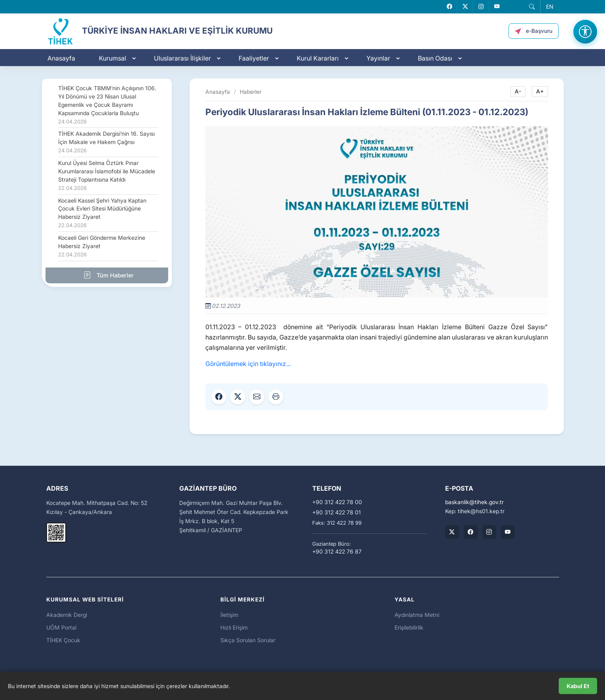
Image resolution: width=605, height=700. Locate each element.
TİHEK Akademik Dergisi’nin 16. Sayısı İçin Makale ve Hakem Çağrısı (106, 142)
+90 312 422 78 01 (337, 512)
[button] (532, 7)
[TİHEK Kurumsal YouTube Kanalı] (508, 532)
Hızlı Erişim (234, 627)
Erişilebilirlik (409, 627)
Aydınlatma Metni (417, 615)
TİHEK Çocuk (63, 640)
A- (518, 91)
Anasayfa (61, 58)
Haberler (251, 92)
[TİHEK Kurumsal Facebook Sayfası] (471, 532)
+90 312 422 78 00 (337, 502)
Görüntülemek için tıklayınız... (248, 364)
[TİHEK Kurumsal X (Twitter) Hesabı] (452, 532)
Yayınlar (378, 58)
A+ (540, 91)
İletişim (229, 615)
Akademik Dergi (67, 615)
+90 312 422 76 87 (337, 552)
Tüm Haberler (107, 275)
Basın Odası (435, 58)
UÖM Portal (61, 627)
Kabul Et (578, 686)
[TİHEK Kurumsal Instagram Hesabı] (489, 532)
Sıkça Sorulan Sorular (248, 640)
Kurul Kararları (318, 58)
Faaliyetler (254, 58)
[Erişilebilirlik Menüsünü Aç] (585, 32)
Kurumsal (113, 58)
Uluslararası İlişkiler (182, 58)
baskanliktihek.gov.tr (474, 502)
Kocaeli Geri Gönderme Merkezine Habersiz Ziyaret (102, 246)
